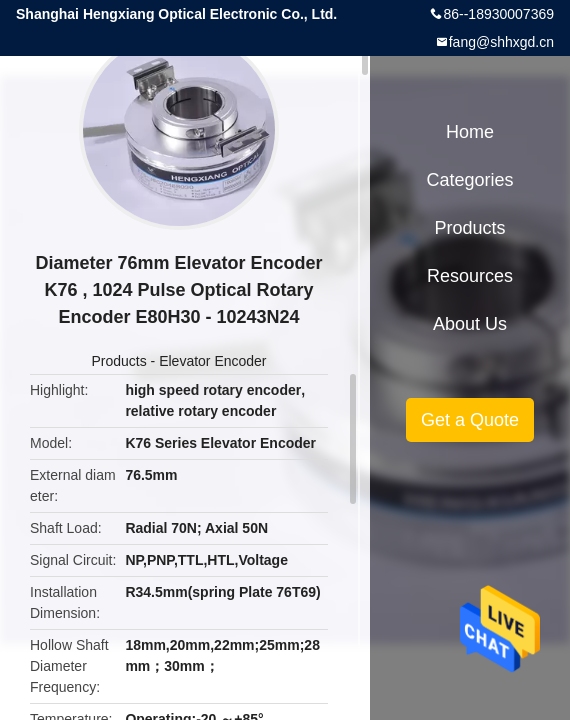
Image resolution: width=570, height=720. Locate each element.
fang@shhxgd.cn (501, 42)
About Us (470, 324)
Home (470, 132)
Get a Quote (470, 420)
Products (118, 361)
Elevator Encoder (212, 361)
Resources (470, 276)
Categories (469, 180)
